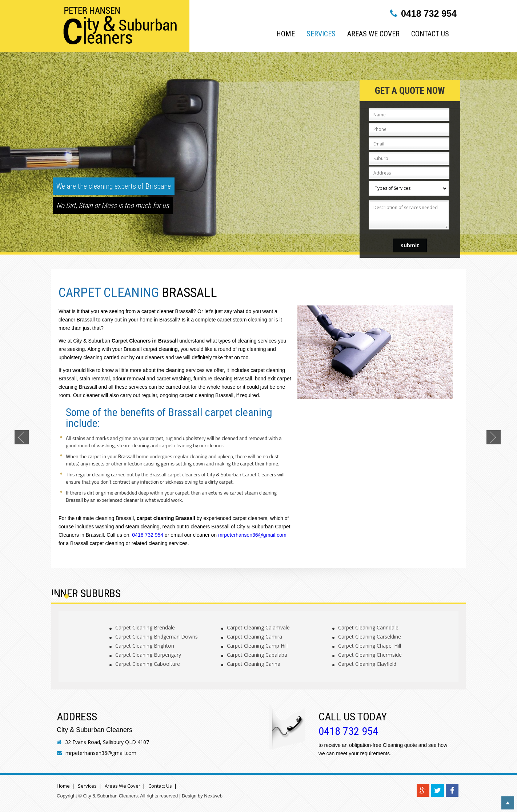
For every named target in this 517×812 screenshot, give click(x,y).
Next (494, 438)
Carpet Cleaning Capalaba (257, 655)
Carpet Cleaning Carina (254, 664)
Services (321, 34)
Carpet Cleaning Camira (255, 637)
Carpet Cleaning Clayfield (367, 664)
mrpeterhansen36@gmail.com (252, 535)
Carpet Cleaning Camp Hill (257, 646)
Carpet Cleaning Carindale (368, 627)
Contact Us (430, 34)
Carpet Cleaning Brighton (145, 646)
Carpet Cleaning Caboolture (148, 664)
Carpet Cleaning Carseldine (370, 637)
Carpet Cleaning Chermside (370, 655)
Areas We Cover (373, 34)
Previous (23, 438)
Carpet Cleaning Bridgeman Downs (157, 637)
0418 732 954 (429, 13)
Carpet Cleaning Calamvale (258, 627)
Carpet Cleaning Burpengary (148, 655)
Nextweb (213, 796)
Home (286, 34)
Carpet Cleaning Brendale (145, 627)
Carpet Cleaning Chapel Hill (370, 646)
